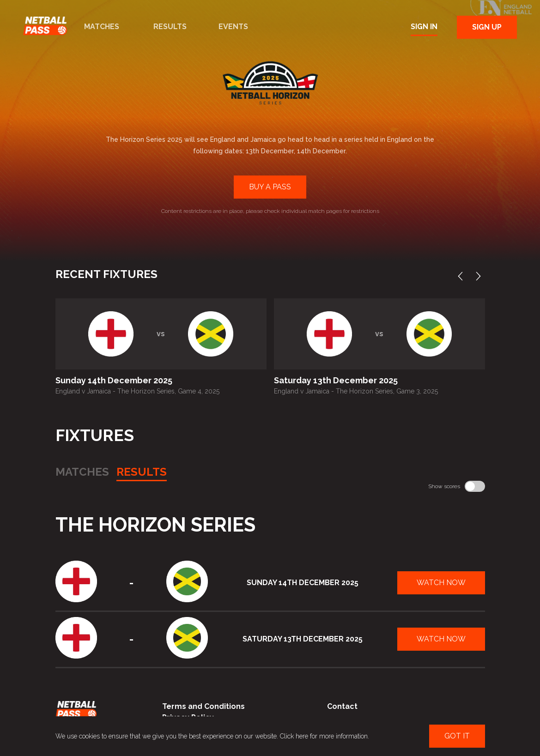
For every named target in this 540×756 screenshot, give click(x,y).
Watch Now (441, 583)
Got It (457, 736)
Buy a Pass (270, 187)
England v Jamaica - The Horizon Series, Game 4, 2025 (137, 391)
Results (170, 27)
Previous (462, 276)
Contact (342, 706)
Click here (294, 736)
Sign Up (487, 27)
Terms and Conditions (203, 706)
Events (233, 27)
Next (480, 276)
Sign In (424, 27)
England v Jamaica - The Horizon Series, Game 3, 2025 (356, 391)
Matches (102, 27)
